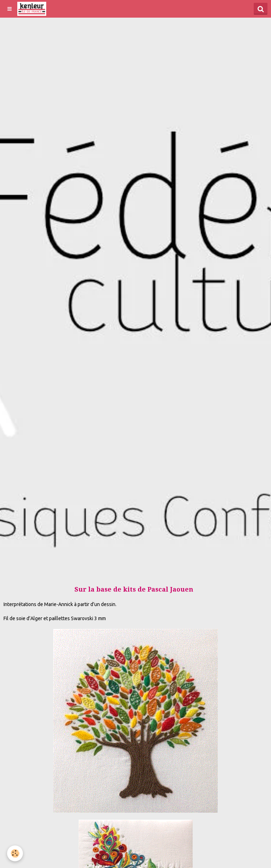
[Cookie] (15, 853)
